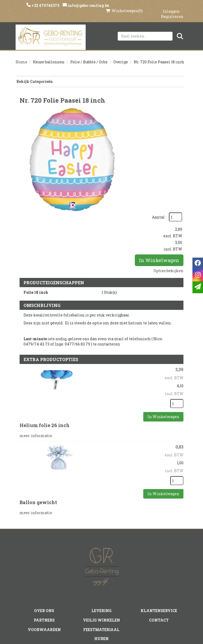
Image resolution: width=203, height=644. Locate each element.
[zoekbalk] (145, 31)
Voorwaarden (44, 559)
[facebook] (81, 600)
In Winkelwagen (159, 157)
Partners (44, 550)
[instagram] (91, 600)
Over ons (44, 541)
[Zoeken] (180, 31)
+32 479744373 (46, 5)
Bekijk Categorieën (100, 77)
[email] (198, 287)
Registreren (172, 11)
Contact (159, 550)
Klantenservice (159, 541)
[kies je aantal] (177, 339)
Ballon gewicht (38, 437)
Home (21, 57)
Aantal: (173, 105)
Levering (101, 541)
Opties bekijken (169, 167)
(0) (124, 5)
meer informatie (36, 370)
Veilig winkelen (101, 550)
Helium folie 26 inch (45, 360)
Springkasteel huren (101, 586)
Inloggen (171, 6)
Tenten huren (101, 577)
